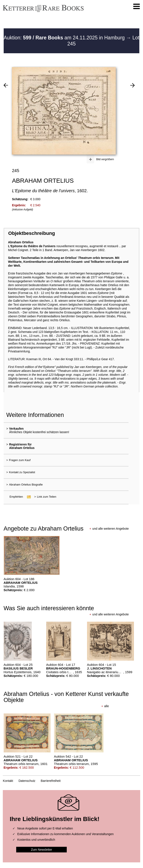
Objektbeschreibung (32, 233)
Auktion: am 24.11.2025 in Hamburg (65, 38)
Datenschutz (27, 781)
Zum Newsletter (41, 850)
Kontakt (8, 781)
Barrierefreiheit (51, 781)
